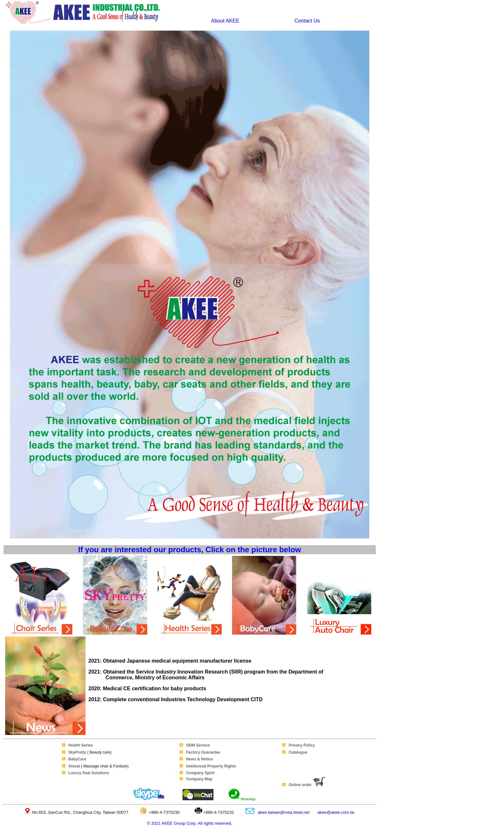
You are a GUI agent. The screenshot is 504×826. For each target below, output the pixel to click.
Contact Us (306, 21)
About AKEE (225, 21)
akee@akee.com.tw (336, 812)
